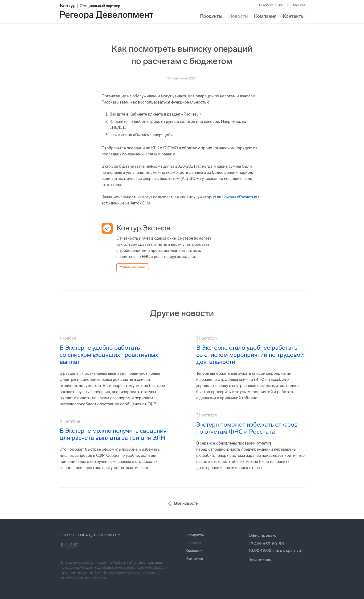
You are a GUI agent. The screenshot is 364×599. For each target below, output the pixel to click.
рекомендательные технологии (83, 577)
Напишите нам (260, 560)
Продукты (211, 16)
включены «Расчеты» (237, 197)
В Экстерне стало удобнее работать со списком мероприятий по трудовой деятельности (250, 355)
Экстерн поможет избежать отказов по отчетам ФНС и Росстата (247, 428)
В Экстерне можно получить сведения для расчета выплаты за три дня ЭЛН (113, 434)
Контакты (294, 16)
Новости (238, 16)
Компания (265, 16)
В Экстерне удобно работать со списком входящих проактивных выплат (109, 355)
